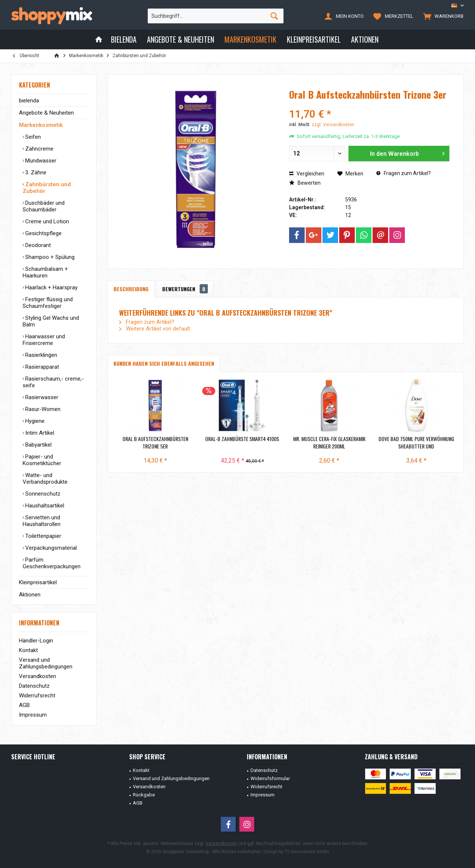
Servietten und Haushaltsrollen (42, 521)
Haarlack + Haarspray (51, 287)
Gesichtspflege (43, 233)
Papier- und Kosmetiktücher (42, 460)
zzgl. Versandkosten (333, 125)
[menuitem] (442, 16)
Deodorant (37, 245)
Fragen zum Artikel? (404, 173)
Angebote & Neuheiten (46, 113)
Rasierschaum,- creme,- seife (53, 382)
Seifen (32, 137)
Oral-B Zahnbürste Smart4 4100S (242, 439)
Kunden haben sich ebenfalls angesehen (164, 363)
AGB (24, 705)
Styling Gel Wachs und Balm (51, 321)
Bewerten (305, 183)
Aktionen (30, 595)
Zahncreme (39, 149)
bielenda (29, 101)
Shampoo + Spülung (49, 257)
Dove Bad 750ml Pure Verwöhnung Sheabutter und (416, 443)
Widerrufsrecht (37, 696)
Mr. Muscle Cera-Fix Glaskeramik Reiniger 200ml (329, 443)
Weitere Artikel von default (155, 329)
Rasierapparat (41, 367)
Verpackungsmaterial (50, 548)
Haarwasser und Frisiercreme (44, 340)
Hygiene (34, 421)
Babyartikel (38, 445)
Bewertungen (185, 289)
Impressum (33, 715)
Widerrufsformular (270, 778)
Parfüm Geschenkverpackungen (52, 563)
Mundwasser (40, 161)
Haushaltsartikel (44, 506)
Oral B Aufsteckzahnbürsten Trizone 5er (155, 443)
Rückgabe (144, 795)
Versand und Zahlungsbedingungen (46, 663)
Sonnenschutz (42, 494)
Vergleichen (307, 174)
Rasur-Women (42, 409)
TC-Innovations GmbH (307, 852)
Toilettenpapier (42, 536)
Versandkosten (37, 676)
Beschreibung (131, 289)
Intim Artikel (39, 433)
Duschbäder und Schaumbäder (44, 206)
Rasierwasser (41, 397)
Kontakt (28, 650)
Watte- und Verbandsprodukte (45, 479)
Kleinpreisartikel (38, 582)
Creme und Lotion (46, 221)
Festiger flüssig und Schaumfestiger (48, 303)
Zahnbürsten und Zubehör (47, 188)
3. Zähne (35, 172)
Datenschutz (34, 686)
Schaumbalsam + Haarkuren (45, 272)
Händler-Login (36, 641)
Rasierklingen (40, 355)
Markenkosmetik (41, 125)
